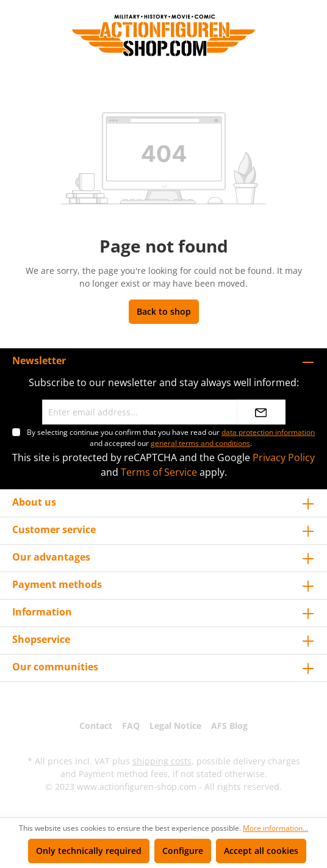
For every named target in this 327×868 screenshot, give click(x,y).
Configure (183, 851)
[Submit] (261, 412)
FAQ (131, 726)
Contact (96, 726)
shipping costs (162, 761)
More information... (275, 828)
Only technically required (89, 851)
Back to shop (164, 311)
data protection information (268, 432)
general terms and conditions (200, 443)
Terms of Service (159, 472)
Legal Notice (175, 726)
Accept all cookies (261, 851)
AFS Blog (229, 726)
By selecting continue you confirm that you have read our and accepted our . (171, 438)
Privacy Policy (284, 457)
